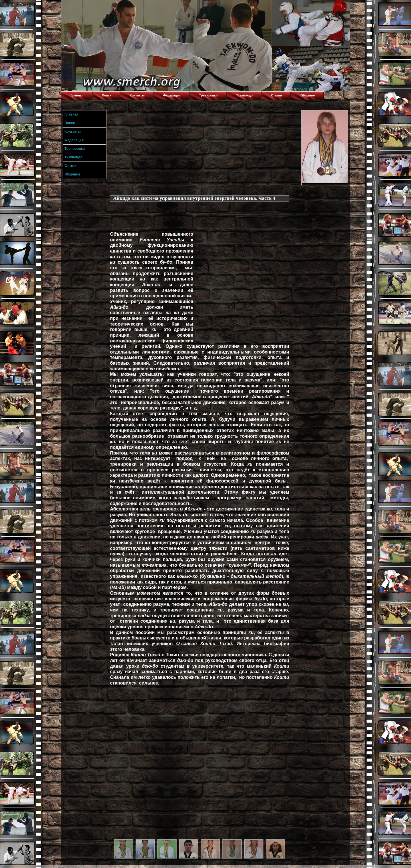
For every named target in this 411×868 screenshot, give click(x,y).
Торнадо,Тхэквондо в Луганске (104, 7)
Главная (77, 95)
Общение (308, 95)
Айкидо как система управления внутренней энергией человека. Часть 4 (194, 198)
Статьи (277, 95)
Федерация (172, 95)
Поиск (107, 95)
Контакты (137, 95)
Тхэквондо (244, 95)
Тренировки (208, 95)
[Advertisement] (204, 150)
